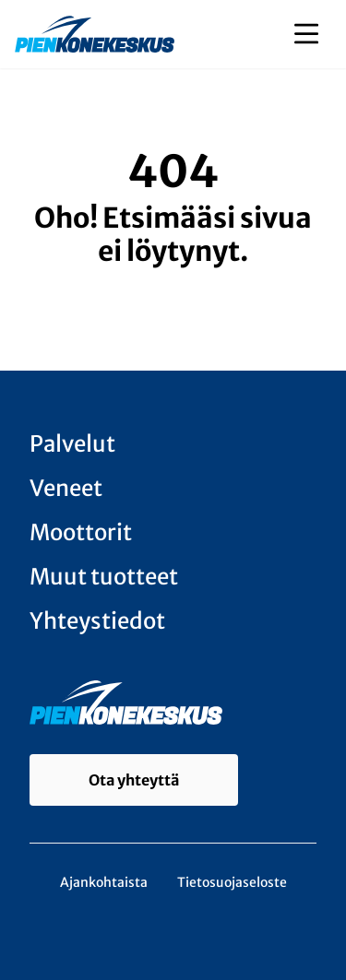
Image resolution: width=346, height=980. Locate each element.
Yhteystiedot (97, 621)
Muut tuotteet (104, 577)
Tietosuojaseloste (232, 882)
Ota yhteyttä (134, 780)
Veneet (66, 488)
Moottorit (81, 532)
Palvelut (72, 444)
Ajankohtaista (104, 882)
